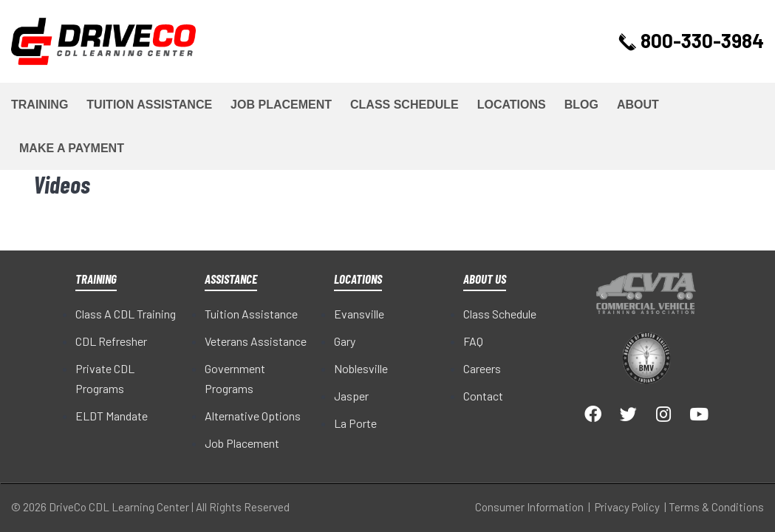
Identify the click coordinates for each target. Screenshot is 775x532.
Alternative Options (253, 416)
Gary (345, 341)
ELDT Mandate (112, 416)
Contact (483, 396)
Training (40, 105)
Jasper (351, 396)
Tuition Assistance (149, 105)
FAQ (473, 341)
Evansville (359, 314)
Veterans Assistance (256, 341)
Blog (581, 105)
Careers (482, 368)
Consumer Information (529, 507)
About (638, 105)
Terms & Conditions (716, 507)
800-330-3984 (693, 41)
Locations (512, 105)
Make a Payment (72, 148)
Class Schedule (404, 105)
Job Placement (281, 105)
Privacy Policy (627, 507)
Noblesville (361, 368)
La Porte (355, 423)
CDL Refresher (111, 341)
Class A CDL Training (126, 314)
